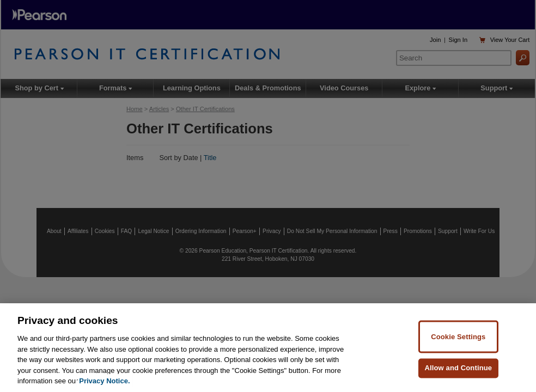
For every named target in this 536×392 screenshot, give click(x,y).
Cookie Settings (458, 336)
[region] (268, 348)
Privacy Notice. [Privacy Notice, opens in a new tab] (104, 381)
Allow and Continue (458, 368)
